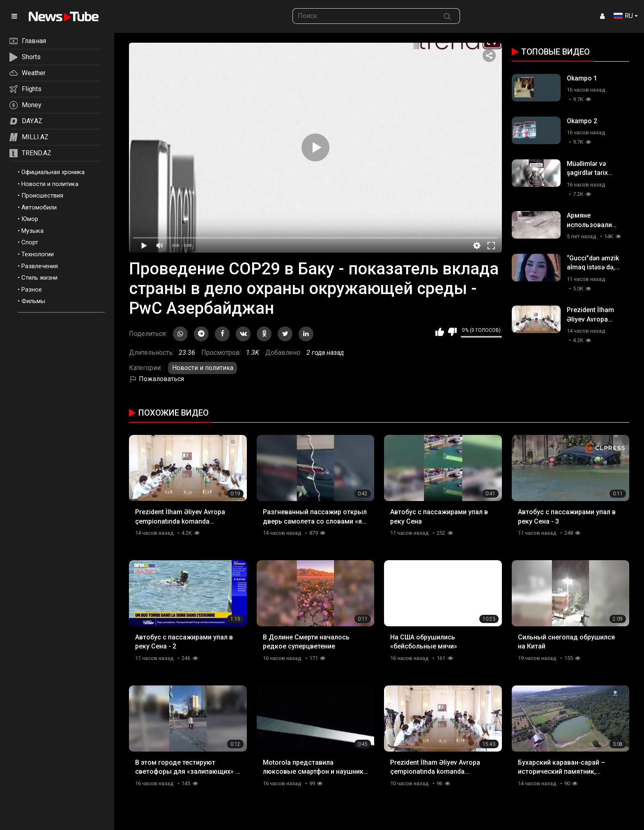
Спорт (30, 242)
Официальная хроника (53, 172)
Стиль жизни (39, 278)
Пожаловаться (156, 379)
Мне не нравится (452, 332)
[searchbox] (364, 16)
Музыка (32, 231)
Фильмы (33, 301)
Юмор (30, 219)
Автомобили (39, 207)
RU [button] (623, 16)
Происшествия (42, 195)
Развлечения (40, 266)
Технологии (38, 254)
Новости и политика (50, 184)
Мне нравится (440, 332)
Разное (32, 290)
